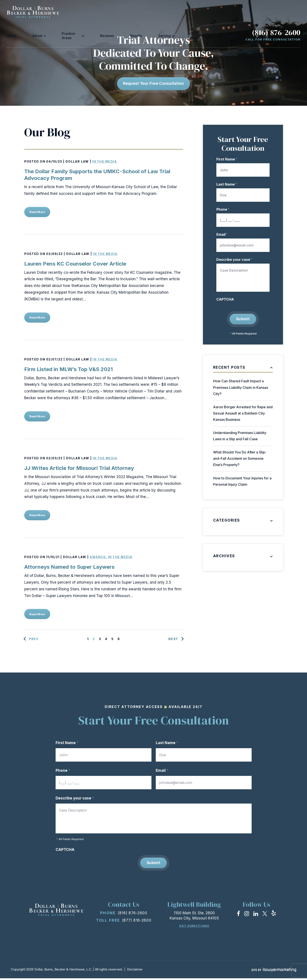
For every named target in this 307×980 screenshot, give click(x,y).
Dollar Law (77, 161)
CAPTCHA (225, 299)
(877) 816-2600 (137, 922)
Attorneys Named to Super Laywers (69, 567)
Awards (98, 557)
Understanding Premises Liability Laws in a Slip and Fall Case (240, 436)
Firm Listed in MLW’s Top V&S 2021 (68, 369)
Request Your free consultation (154, 83)
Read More (39, 212)
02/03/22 (54, 458)
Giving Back (206, 12)
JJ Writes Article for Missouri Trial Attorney (79, 468)
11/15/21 (53, 557)
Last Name (227, 184)
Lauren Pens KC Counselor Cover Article (75, 264)
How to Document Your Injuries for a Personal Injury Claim (242, 481)
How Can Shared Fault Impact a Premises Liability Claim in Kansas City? (241, 388)
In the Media (104, 161)
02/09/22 (54, 254)
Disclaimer (135, 971)
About (91, 12)
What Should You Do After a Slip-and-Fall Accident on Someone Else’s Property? (240, 459)
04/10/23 (54, 161)
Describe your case (234, 259)
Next (173, 639)
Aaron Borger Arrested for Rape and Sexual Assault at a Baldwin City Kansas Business (243, 413)
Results (163, 12)
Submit (243, 319)
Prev (34, 639)
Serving (181, 12)
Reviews (145, 12)
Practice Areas (117, 12)
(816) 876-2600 (276, 9)
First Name (227, 159)
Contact (228, 12)
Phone (223, 209)
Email (222, 234)
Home (76, 12)
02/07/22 (54, 359)
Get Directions (194, 928)
